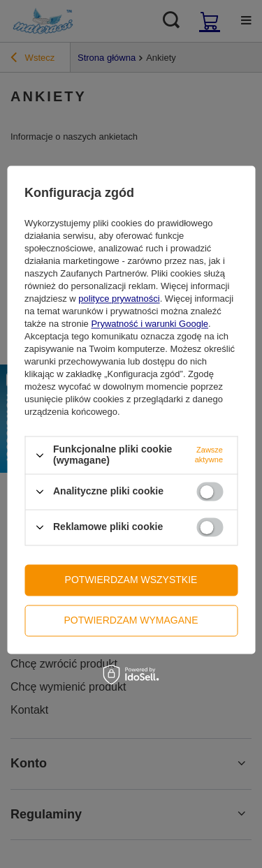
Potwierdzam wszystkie (131, 580)
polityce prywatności (119, 299)
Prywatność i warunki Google (150, 324)
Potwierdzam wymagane (131, 620)
